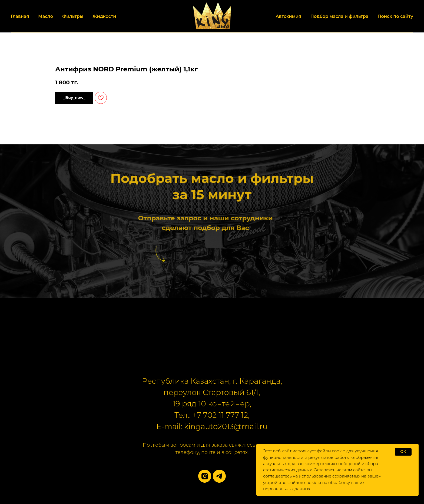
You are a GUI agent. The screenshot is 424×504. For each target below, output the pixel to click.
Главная (20, 16)
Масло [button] (46, 16)
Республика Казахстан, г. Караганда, (212, 381)
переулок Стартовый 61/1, (212, 392)
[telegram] (219, 476)
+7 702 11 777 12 (220, 415)
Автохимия (288, 16)
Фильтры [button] (73, 16)
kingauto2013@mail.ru (226, 426)
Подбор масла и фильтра (339, 16)
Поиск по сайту (395, 16)
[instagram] (205, 476)
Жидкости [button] (104, 16)
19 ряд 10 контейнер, (212, 404)
